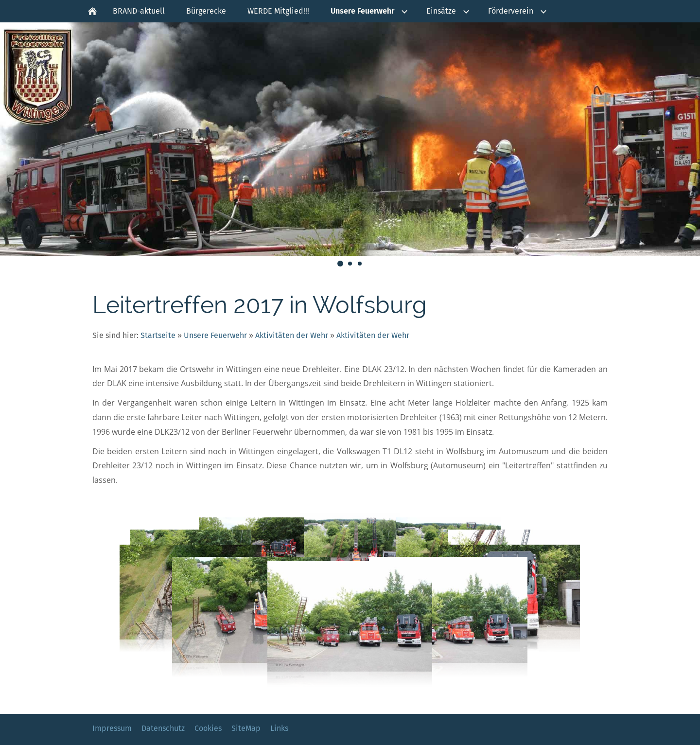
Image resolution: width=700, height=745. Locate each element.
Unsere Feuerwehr (215, 335)
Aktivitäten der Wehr (292, 335)
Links (279, 728)
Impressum (112, 728)
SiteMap (246, 728)
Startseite (158, 335)
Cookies (208, 728)
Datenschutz (163, 728)
